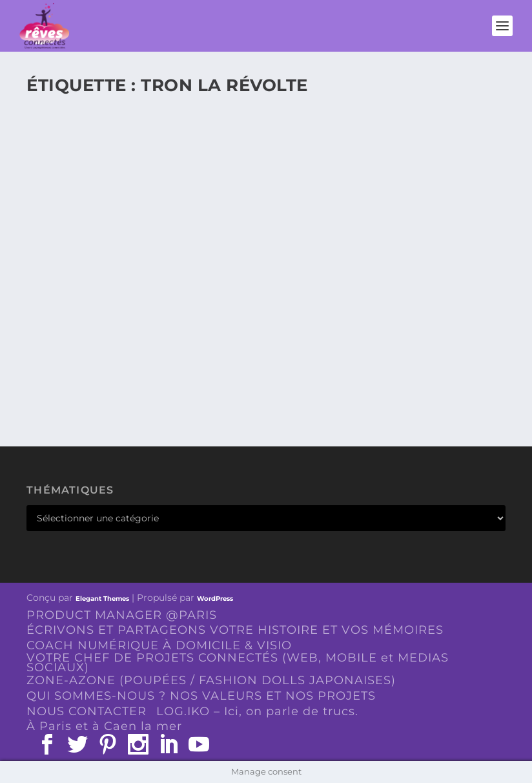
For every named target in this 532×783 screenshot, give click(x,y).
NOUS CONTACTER (87, 711)
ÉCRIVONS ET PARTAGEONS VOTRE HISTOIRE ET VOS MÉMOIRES (235, 630)
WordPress (215, 599)
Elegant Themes (102, 599)
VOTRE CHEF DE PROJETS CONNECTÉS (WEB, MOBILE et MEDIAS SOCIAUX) (238, 663)
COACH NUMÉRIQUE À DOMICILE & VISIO (159, 645)
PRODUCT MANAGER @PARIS (122, 615)
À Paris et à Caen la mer (104, 726)
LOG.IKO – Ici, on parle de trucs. (257, 711)
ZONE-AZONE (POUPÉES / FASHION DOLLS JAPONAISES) (211, 680)
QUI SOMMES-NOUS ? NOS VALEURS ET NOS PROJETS (201, 696)
